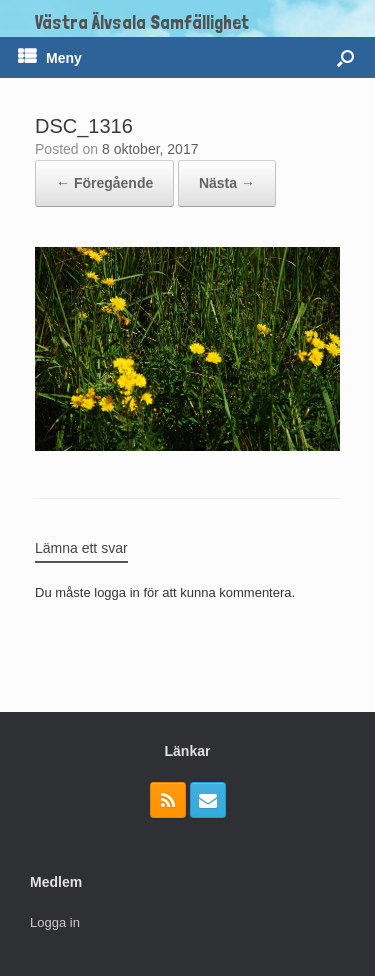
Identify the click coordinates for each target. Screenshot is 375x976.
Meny (50, 58)
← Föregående (104, 183)
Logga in (55, 922)
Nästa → (227, 183)
